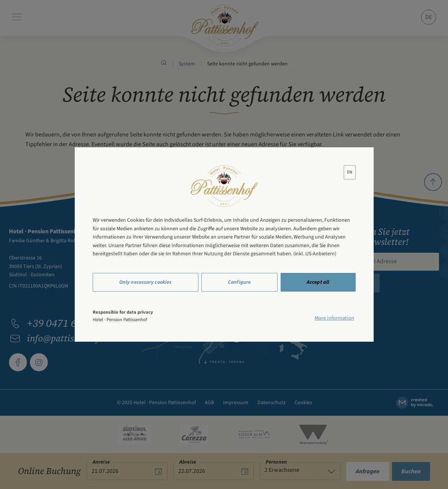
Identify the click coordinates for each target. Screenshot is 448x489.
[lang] (350, 172)
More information (334, 318)
